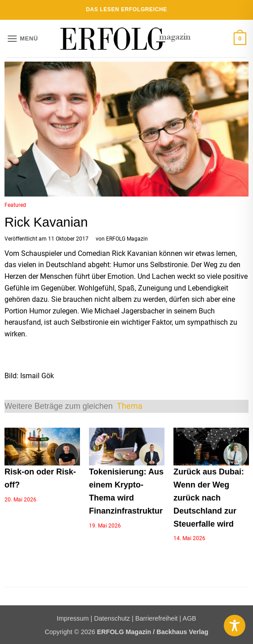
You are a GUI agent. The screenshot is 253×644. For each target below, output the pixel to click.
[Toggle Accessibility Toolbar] (235, 626)
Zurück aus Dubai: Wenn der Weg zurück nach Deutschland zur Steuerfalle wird (209, 498)
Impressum (73, 618)
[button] (22, 38)
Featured (15, 205)
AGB (189, 618)
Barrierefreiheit (156, 618)
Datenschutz (112, 618)
